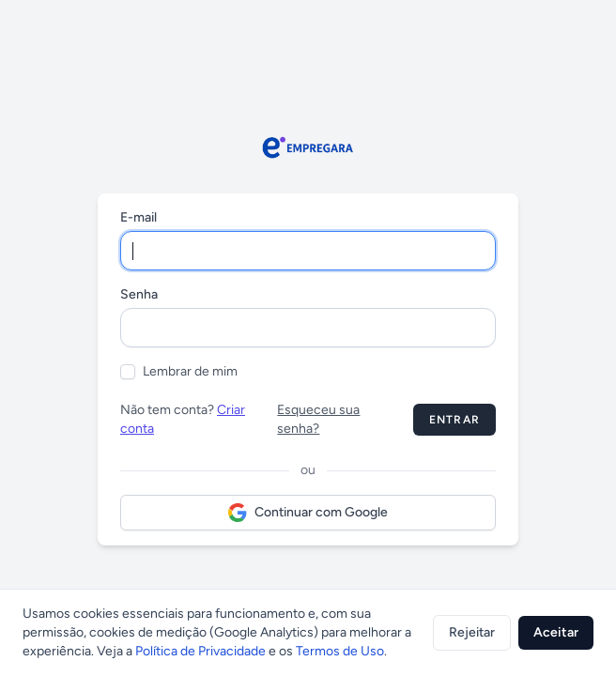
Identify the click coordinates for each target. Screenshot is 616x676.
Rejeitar (472, 632)
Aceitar (556, 632)
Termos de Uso (340, 651)
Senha (139, 294)
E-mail (139, 217)
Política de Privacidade (200, 651)
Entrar (454, 420)
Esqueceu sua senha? (318, 419)
